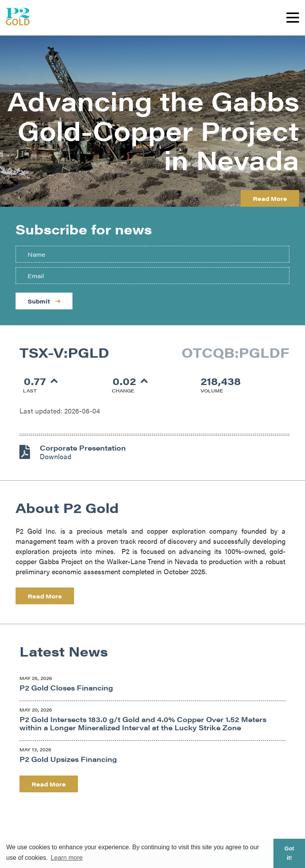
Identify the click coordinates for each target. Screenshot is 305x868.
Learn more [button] (67, 858)
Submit (44, 301)
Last (30, 391)
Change (123, 391)
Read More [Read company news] (49, 784)
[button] (293, 18)
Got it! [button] (289, 853)
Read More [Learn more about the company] (45, 596)
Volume (212, 391)
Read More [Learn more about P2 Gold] (270, 198)
